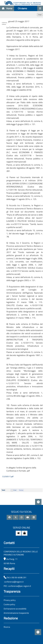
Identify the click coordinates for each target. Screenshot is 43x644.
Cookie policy (9, 604)
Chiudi (40, 15)
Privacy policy (10, 600)
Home (7, 8)
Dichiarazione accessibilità (15, 609)
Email (15, 490)
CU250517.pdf (8, 476)
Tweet (3, 490)
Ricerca (7, 627)
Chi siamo (22, 8)
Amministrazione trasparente (16, 613)
